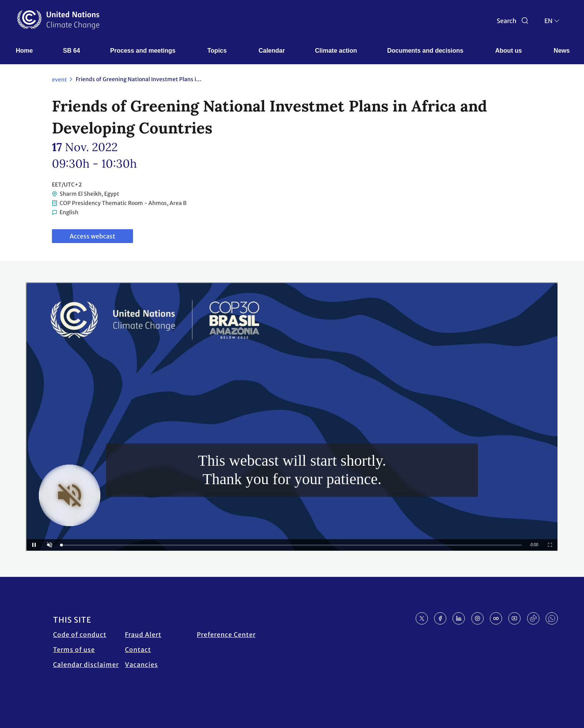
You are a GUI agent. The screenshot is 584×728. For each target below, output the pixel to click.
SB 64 (72, 51)
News (562, 51)
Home (24, 51)
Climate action (336, 51)
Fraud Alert (143, 635)
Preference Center (226, 635)
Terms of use (74, 650)
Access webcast (92, 236)
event (59, 80)
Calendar (271, 51)
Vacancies (141, 665)
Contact (138, 650)
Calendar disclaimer (86, 665)
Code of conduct (80, 635)
